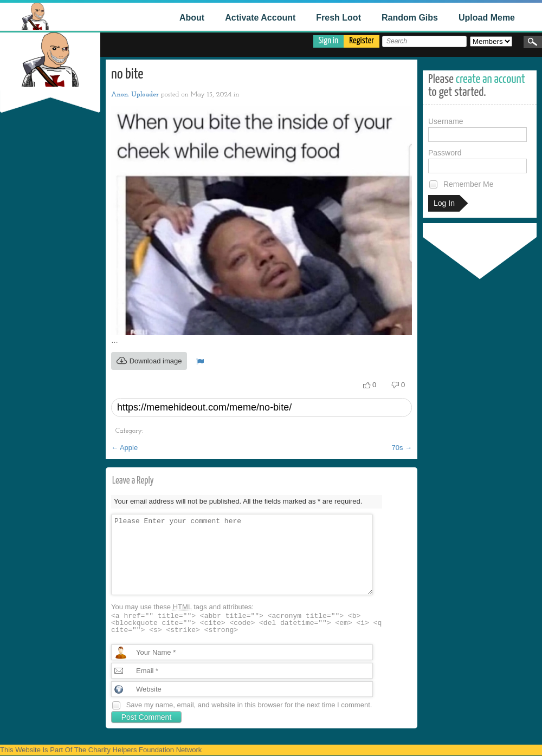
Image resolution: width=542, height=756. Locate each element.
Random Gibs (410, 18)
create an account (491, 79)
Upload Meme (487, 18)
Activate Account (260, 18)
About (192, 18)
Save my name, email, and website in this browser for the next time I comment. (249, 705)
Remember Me (461, 184)
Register (362, 41)
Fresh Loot (338, 18)
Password (478, 161)
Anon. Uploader (135, 94)
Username (478, 129)
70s (402, 448)
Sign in (329, 41)
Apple (124, 448)
